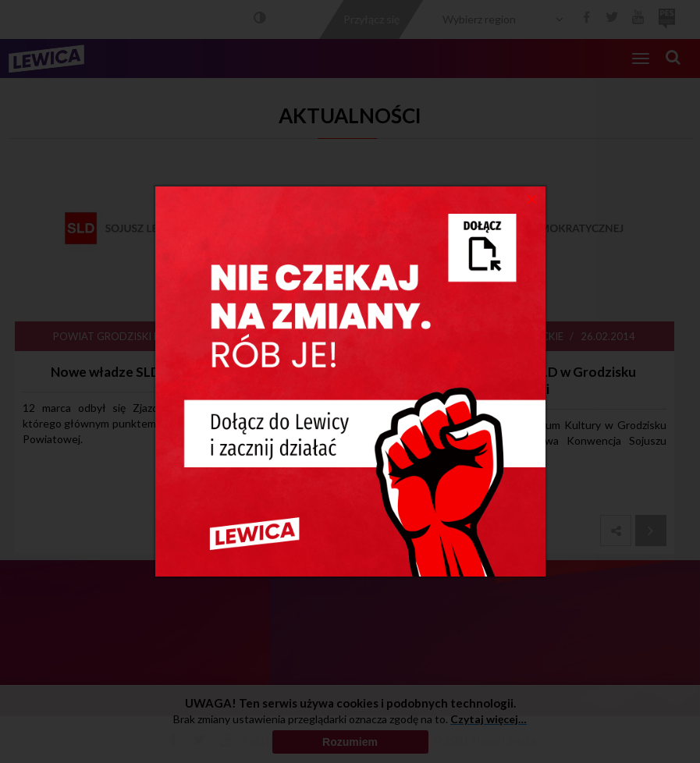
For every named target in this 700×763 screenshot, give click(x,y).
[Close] (532, 198)
